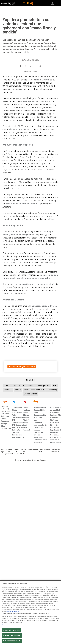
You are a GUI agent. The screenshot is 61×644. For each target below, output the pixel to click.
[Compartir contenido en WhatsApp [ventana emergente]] (35, 65)
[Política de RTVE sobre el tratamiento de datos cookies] (17, 452)
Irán (55, 386)
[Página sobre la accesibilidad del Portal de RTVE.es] (33, 450)
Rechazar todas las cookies (12, 635)
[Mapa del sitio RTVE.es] (41, 451)
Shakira (18, 390)
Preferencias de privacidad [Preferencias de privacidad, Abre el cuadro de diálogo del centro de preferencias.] (12, 641)
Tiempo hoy (52, 390)
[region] (30, 612)
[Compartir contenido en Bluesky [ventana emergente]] (30, 65)
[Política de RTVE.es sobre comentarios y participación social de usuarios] (56, 451)
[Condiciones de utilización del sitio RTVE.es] (2, 451)
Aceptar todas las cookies (11, 630)
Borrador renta (29, 386)
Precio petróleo (44, 386)
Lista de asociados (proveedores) (13, 625)
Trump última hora (12, 386)
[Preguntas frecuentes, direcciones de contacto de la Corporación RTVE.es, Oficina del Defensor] (47, 450)
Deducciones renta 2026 (34, 390)
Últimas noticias (31, 394)
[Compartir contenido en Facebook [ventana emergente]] (21, 65)
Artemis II (8, 390)
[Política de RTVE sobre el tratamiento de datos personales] (9, 452)
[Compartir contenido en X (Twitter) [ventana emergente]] (26, 65)
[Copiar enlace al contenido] (40, 65)
